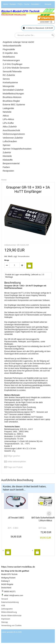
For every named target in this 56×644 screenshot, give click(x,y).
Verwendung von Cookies (11, 626)
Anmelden (35, 4)
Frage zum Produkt (15, 467)
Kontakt (13, 4)
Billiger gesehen (14, 456)
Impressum (6, 619)
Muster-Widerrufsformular (11, 616)
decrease (7, 265)
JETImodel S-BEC (16, 518)
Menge (7, 260)
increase (22, 265)
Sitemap (4, 622)
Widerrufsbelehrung (9, 612)
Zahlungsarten (7, 609)
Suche (27, 4)
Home (6, 4)
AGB (3, 606)
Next (49, 514)
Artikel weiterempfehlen (17, 462)
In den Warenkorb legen (8, 552)
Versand (4, 599)
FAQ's (20, 4)
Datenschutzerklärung (10, 602)
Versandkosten (24, 256)
